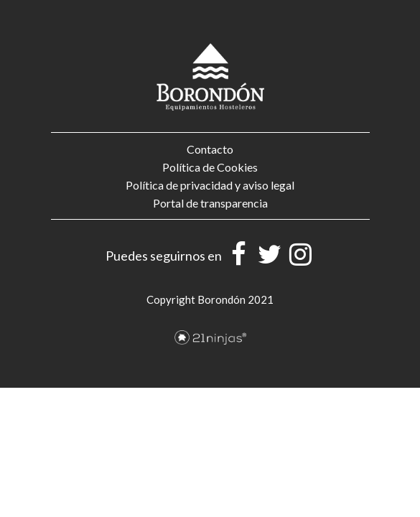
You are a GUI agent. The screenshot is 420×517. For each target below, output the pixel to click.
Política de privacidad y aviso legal (210, 185)
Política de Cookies (210, 167)
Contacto (210, 149)
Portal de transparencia (210, 203)
